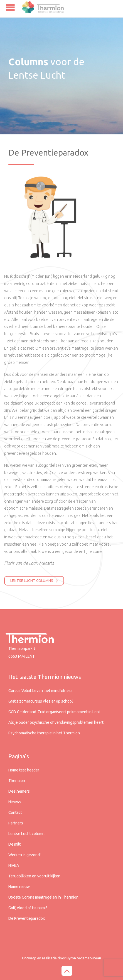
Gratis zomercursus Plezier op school (41, 701)
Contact (15, 812)
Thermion (17, 781)
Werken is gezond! (24, 855)
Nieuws (15, 802)
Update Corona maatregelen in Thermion (43, 897)
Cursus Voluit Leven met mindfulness (40, 691)
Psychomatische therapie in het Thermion (44, 733)
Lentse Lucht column (26, 834)
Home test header (24, 770)
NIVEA (14, 865)
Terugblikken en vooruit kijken (34, 876)
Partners (16, 823)
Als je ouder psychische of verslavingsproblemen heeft (56, 722)
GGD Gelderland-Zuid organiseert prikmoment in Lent (54, 712)
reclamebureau (89, 958)
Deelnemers (19, 791)
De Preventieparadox (27, 918)
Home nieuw (19, 887)
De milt (14, 844)
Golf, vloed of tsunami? (28, 908)
